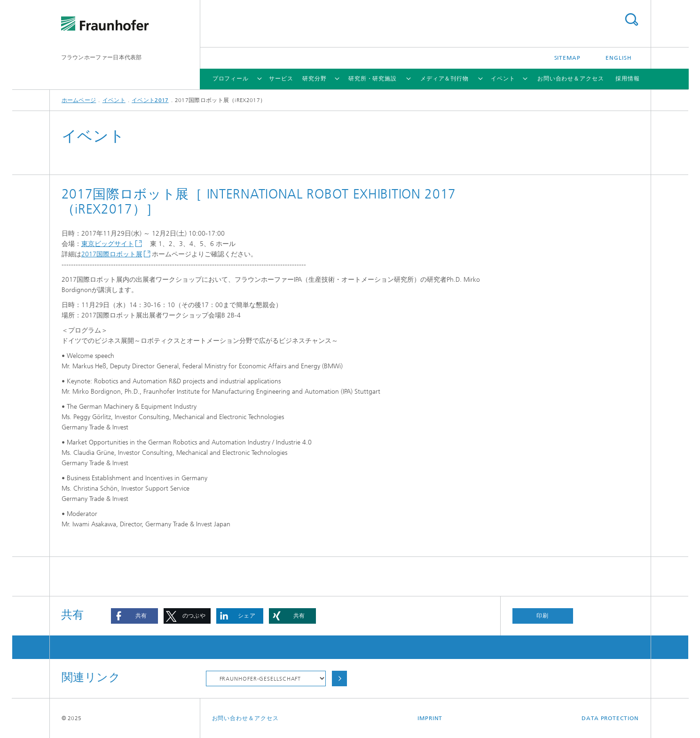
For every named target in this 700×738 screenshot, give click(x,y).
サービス (281, 79)
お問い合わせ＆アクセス (571, 79)
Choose (339, 678)
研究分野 (315, 79)
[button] (134, 616)
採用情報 (628, 79)
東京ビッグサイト (108, 244)
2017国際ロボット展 (112, 254)
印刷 (543, 616)
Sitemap (567, 58)
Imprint (430, 718)
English (618, 58)
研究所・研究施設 (373, 79)
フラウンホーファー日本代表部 (102, 57)
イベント (503, 79)
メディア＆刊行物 (444, 79)
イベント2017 (150, 100)
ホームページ (79, 100)
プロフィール (231, 79)
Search (631, 20)
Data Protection (610, 718)
